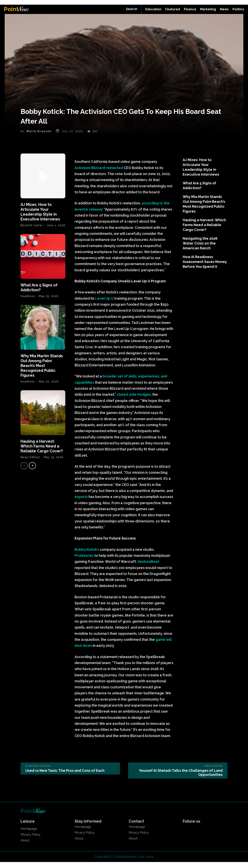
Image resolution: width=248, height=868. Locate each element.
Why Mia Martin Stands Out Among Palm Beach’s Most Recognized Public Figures (42, 372)
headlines (28, 388)
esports (81, 503)
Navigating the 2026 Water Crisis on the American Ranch (200, 249)
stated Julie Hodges (134, 400)
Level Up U (104, 304)
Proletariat (84, 561)
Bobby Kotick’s (87, 555)
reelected (114, 174)
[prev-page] (24, 472)
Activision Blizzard (90, 174)
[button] (132, 9)
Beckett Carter (32, 231)
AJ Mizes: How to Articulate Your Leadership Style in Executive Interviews (40, 218)
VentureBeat (148, 568)
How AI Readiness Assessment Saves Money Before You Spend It (205, 268)
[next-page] (32, 472)
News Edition (30, 463)
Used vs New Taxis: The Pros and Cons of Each (65, 777)
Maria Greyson (39, 137)
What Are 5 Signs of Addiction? (39, 294)
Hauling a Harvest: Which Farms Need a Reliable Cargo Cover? (42, 452)
